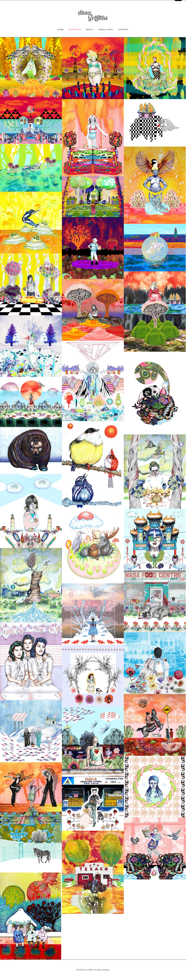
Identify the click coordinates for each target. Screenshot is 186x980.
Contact (123, 30)
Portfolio (75, 30)
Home (61, 30)
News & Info (106, 30)
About (90, 30)
